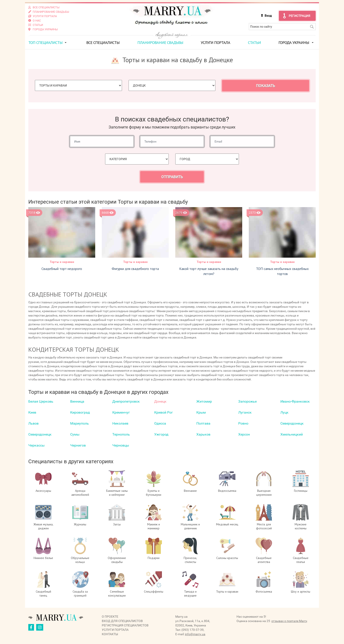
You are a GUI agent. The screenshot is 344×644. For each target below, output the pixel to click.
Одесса (160, 423)
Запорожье (247, 401)
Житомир (204, 401)
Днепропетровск (126, 401)
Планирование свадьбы (160, 43)
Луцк (284, 412)
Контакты (110, 634)
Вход (268, 16)
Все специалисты (103, 43)
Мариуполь (80, 423)
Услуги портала (215, 43)
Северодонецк (292, 423)
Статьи (254, 43)
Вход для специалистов (122, 621)
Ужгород (161, 434)
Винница (77, 401)
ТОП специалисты (45, 43)
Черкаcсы (36, 445)
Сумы (75, 434)
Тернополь (121, 434)
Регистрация (299, 16)
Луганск (245, 412)
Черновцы (121, 445)
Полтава (203, 423)
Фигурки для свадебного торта (135, 269)
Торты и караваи (62, 262)
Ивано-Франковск (295, 401)
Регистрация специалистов (125, 625)
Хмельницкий (292, 434)
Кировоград (80, 412)
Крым (201, 412)
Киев (32, 412)
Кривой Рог (164, 412)
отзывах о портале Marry (289, 621)
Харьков (203, 434)
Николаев (120, 423)
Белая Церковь (41, 401)
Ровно (243, 423)
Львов (33, 423)
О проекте (110, 617)
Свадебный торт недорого (62, 269)
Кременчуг (121, 412)
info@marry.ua (195, 634)
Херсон (244, 434)
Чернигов (78, 445)
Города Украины (294, 43)
